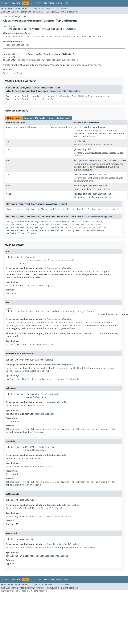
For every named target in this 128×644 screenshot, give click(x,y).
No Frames (47, 8)
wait (101, 209)
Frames (36, 8)
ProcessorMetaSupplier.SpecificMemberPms (30, 99)
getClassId (80, 141)
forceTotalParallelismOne (54, 222)
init (76, 161)
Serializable (97, 37)
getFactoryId (81, 149)
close (9, 222)
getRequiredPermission (19, 227)
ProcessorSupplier (60, 127)
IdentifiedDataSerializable (70, 37)
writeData (79, 194)
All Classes (63, 8)
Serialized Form (12, 73)
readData (79, 186)
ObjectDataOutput (96, 194)
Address (32, 127)
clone (9, 209)
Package (16, 3)
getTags (39, 227)
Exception (33, 263)
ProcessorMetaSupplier (16, 37)
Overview (6, 3)
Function (11, 127)
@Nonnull (32, 257)
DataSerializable (42, 37)
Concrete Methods (60, 118)
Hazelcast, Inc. (23, 591)
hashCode (54, 209)
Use (33, 3)
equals (18, 209)
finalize (29, 209)
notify (66, 209)
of (71, 227)
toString (91, 209)
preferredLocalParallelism (89, 175)
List (81, 127)
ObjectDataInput (94, 186)
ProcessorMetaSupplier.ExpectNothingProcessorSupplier (77, 96)
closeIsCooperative (26, 222)
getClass (42, 209)
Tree (39, 3)
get (76, 127)
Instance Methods (35, 118)
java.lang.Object (11, 26)
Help (66, 3)
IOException (40, 397)
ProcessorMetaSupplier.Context (24, 96)
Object (17, 57)
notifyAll (78, 209)
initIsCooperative (56, 227)
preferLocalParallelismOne (21, 230)
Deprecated (49, 3)
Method (39, 12)
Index (59, 3)
